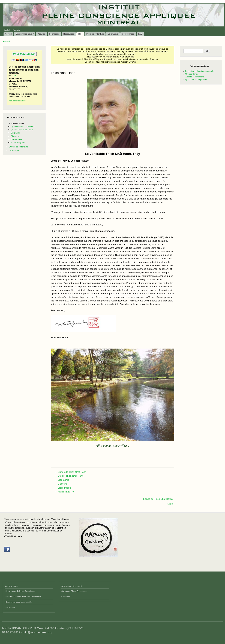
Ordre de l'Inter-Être (95, 34)
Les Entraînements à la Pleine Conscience (23, 597)
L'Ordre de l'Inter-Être (18, 147)
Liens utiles (10, 607)
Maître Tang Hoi (18, 143)
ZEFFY (15, 76)
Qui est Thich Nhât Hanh (22, 130)
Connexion (66, 597)
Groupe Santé (192, 74)
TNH (80, 34)
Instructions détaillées (17, 101)
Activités (42, 34)
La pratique (113, 34)
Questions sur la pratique (196, 80)
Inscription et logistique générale (200, 71)
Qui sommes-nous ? (25, 34)
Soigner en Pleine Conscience (74, 591)
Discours (15, 136)
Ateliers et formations (195, 77)
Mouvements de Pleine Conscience (20, 591)
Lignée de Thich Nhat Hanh (23, 126)
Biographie (16, 133)
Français (16, 30)
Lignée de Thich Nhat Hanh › (158, 499)
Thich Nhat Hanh (16, 123)
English (7, 30)
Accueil (8, 34)
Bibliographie (17, 139)
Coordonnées (128, 34)
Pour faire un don (24, 54)
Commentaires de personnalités (19, 602)
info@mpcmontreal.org (37, 632)
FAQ (140, 34)
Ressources (69, 34)
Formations (54, 34)
